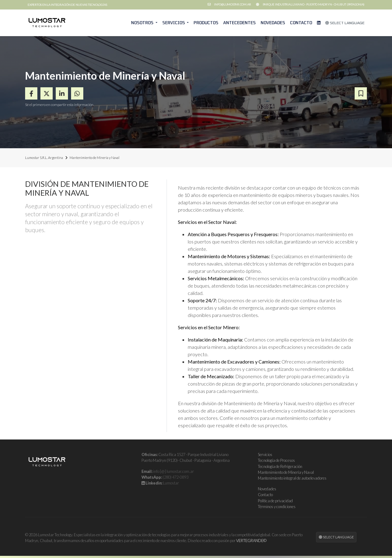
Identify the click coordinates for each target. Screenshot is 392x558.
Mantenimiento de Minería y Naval (286, 472)
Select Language (345, 23)
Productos (206, 23)
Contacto (301, 23)
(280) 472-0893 (175, 477)
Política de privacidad (275, 501)
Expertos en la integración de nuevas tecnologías (67, 5)
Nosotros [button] (143, 23)
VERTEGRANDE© (251, 541)
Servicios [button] (174, 23)
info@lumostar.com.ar (233, 4)
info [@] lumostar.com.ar (173, 471)
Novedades (273, 23)
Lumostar (171, 483)
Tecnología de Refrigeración (280, 466)
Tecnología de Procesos (276, 460)
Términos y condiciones (277, 507)
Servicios (265, 454)
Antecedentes (239, 23)
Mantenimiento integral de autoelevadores (292, 478)
